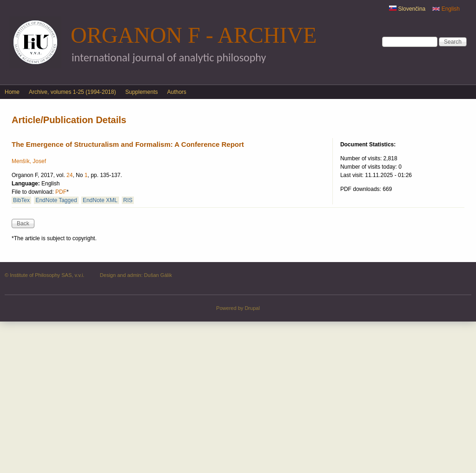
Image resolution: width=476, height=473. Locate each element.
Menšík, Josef (29, 161)
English (446, 9)
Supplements (141, 92)
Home (12, 92)
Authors (177, 92)
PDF (61, 192)
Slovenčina (407, 9)
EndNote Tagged (56, 200)
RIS (128, 200)
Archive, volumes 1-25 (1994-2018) (72, 92)
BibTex (21, 200)
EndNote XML (100, 200)
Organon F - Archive (194, 35)
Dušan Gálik (158, 275)
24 (69, 175)
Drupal (252, 308)
